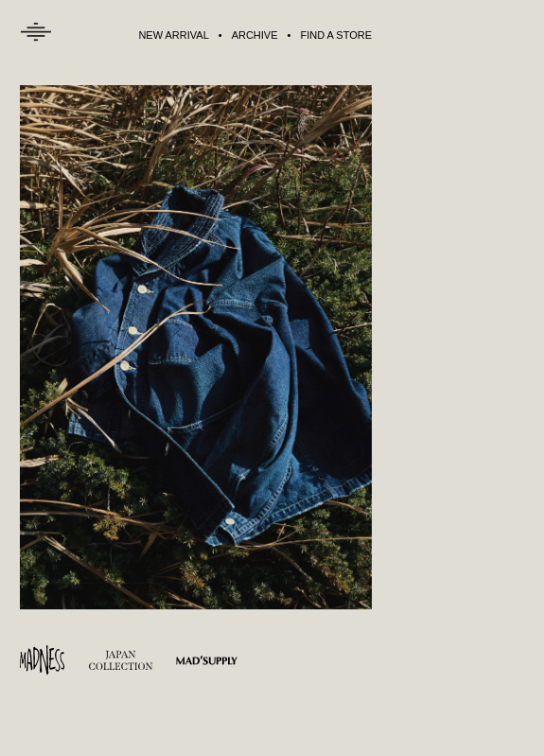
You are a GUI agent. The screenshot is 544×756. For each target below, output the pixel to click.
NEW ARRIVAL (173, 35)
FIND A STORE (336, 35)
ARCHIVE (255, 35)
